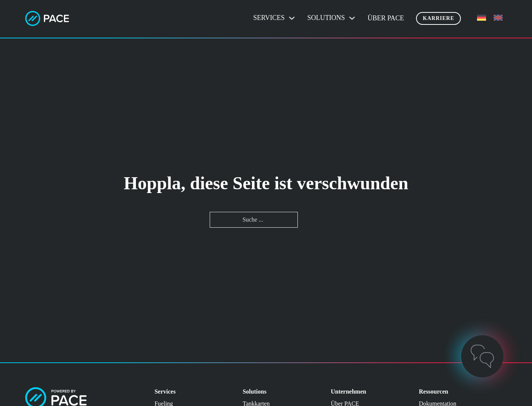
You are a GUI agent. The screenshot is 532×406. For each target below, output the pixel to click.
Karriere (438, 18)
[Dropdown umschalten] (292, 18)
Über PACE (386, 18)
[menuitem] (482, 18)
